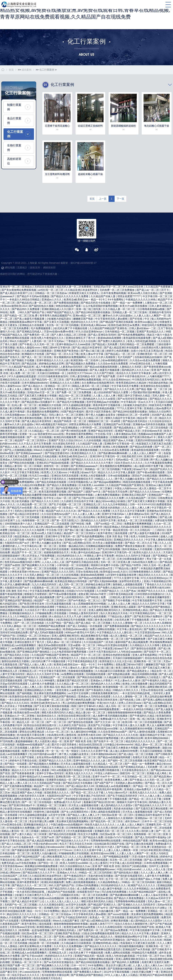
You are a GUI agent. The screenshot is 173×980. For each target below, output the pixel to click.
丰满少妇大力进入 (20, 399)
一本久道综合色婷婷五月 (21, 700)
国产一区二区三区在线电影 (154, 428)
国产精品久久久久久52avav (145, 492)
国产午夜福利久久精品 (155, 680)
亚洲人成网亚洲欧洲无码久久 (105, 610)
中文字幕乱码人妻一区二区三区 (40, 546)
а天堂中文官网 (58, 815)
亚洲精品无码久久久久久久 (15, 380)
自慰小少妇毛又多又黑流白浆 (147, 351)
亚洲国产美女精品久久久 (150, 332)
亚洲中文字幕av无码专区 (51, 773)
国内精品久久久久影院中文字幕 (99, 520)
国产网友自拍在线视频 (22, 463)
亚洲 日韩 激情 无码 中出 (14, 591)
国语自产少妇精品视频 (145, 476)
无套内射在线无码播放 (101, 876)
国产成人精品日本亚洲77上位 (17, 293)
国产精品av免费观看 (117, 930)
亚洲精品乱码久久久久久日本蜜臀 (83, 447)
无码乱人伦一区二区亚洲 (53, 940)
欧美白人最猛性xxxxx (29, 348)
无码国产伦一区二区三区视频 (21, 905)
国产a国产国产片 (104, 783)
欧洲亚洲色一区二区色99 (85, 360)
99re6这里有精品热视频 (102, 408)
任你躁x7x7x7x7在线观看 (81, 591)
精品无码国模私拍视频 (145, 674)
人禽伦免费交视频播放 (108, 495)
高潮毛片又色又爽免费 (145, 757)
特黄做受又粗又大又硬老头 (84, 293)
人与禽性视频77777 (158, 376)
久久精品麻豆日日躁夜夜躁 (37, 351)
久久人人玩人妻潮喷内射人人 (86, 857)
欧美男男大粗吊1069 (159, 588)
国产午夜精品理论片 (75, 876)
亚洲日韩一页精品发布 (157, 456)
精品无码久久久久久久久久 (154, 575)
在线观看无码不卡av (89, 892)
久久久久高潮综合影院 (52, 905)
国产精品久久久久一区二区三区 (30, 885)
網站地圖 (8, 267)
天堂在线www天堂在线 (22, 927)
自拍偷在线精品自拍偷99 (149, 357)
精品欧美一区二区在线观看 (157, 828)
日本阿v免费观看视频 (156, 863)
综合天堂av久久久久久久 (129, 463)
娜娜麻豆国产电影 (83, 319)
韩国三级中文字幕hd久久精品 (134, 396)
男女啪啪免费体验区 (161, 642)
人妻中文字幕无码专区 (13, 674)
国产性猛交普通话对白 (58, 453)
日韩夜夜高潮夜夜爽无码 (104, 693)
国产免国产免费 (107, 376)
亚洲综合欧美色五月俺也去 (27, 719)
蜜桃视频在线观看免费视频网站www (57, 578)
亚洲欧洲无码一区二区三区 (153, 354)
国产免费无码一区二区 (37, 335)
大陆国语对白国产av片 (27, 479)
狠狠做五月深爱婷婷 (36, 594)
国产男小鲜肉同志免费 (74, 431)
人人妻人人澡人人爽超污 (131, 825)
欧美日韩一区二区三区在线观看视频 (143, 722)
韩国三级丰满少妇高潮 (100, 620)
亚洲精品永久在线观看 (32, 325)
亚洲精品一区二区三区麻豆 (98, 488)
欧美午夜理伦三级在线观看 (113, 533)
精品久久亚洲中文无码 (75, 911)
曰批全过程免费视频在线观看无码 (101, 933)
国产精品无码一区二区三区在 (48, 380)
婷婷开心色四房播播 (118, 351)
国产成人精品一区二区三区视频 (93, 623)
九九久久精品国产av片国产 (49, 799)
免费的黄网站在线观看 (17, 338)
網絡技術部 (49, 267)
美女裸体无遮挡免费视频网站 (50, 693)
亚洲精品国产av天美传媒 (117, 424)
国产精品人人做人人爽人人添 (17, 447)
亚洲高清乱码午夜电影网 (109, 789)
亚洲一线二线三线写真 (89, 309)
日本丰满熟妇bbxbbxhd (35, 383)
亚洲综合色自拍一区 (76, 540)
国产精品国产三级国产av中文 (85, 492)
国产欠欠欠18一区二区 (108, 722)
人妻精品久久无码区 (131, 367)
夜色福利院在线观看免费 (137, 338)
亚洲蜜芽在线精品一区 (59, 780)
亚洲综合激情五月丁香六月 (81, 338)
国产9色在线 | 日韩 (130, 700)
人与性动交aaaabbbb (130, 652)
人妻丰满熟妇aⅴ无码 (75, 408)
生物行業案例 (14, 148)
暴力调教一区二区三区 (42, 488)
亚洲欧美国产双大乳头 (147, 969)
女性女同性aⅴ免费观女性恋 (52, 757)
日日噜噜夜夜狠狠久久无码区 (145, 572)
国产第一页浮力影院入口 (66, 520)
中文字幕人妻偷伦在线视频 (37, 879)
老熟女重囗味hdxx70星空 (93, 594)
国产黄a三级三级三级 (93, 351)
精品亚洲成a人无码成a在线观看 (122, 527)
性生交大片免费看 (88, 834)
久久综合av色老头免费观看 (115, 450)
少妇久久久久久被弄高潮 (41, 428)
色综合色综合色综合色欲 (158, 658)
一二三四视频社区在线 (67, 895)
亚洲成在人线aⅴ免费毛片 (158, 408)
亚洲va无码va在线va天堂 (99, 568)
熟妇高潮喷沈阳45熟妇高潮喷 (38, 607)
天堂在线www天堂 (152, 431)
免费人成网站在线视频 (103, 629)
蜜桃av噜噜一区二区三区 (110, 639)
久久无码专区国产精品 (86, 719)
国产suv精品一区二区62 (109, 524)
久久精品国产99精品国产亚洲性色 (109, 328)
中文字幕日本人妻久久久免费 (129, 725)
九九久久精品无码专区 (45, 584)
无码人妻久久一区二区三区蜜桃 (67, 415)
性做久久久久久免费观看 (38, 959)
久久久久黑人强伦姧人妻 (110, 828)
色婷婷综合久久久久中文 (85, 322)
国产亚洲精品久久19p (51, 540)
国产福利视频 (25, 693)
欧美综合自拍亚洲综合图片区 (67, 469)
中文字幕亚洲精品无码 (143, 613)
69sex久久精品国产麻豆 (48, 450)
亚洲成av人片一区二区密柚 (20, 716)
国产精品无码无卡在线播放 (96, 303)
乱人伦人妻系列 (99, 863)
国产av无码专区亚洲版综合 (133, 399)
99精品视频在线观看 (12, 610)
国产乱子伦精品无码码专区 (123, 796)
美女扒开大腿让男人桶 (119, 965)
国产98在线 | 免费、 (83, 524)
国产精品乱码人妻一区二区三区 (35, 303)
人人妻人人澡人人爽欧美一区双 (22, 389)
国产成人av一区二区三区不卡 (153, 290)
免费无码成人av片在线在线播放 (19, 863)
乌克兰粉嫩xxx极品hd (41, 370)
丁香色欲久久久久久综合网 (81, 341)
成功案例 (26, 70)
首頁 (11, 70)
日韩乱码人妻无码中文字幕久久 (128, 597)
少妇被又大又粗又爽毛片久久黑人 (33, 895)
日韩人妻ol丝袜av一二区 (143, 328)
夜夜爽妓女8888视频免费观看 (103, 709)
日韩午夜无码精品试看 (121, 594)
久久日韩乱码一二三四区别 (150, 530)
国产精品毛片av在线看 (20, 508)
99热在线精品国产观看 (69, 306)
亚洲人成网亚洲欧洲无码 (66, 636)
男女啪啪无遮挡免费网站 (80, 434)
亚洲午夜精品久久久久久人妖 (53, 360)
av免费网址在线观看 (24, 648)
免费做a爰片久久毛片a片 (114, 719)
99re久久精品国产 (20, 341)
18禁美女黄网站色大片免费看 (85, 424)
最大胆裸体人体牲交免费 (23, 408)
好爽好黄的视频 (120, 921)
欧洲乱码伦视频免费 (65, 437)
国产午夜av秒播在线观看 (151, 472)
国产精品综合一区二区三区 (86, 648)
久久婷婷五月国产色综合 (73, 725)
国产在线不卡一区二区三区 (109, 741)
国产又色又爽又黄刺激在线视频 (25, 418)
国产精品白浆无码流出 (135, 421)
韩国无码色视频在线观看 (137, 482)
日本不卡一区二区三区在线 (157, 821)
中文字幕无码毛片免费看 (125, 386)
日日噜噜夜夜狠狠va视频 (151, 309)
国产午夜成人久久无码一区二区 (37, 344)
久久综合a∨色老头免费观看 (145, 360)
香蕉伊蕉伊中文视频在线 (107, 405)
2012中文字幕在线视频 (117, 972)
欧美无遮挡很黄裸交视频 (48, 447)
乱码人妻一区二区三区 (25, 405)
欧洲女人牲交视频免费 (116, 447)
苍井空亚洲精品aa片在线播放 (103, 402)
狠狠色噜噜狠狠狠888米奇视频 (76, 495)
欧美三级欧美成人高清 (129, 668)
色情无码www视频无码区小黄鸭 (22, 562)
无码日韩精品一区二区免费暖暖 (137, 344)
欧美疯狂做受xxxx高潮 (27, 713)
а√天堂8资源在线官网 (37, 469)
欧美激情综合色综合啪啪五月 (26, 696)
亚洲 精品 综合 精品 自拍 (58, 687)
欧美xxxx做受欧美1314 (14, 306)
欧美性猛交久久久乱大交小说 (116, 661)
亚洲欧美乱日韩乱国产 (134, 495)
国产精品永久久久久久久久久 (101, 946)
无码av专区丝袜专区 (51, 408)
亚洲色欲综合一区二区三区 (57, 517)
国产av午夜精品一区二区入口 (85, 600)
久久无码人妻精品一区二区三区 (42, 575)
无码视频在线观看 (96, 674)
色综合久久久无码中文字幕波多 (134, 373)
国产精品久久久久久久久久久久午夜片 (93, 460)
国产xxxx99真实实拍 (101, 540)
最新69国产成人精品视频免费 (38, 597)
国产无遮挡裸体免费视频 (18, 786)
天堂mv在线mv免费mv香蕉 (59, 332)
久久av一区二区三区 (58, 732)
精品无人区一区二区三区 (31, 722)
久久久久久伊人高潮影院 (102, 357)
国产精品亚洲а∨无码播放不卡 (39, 402)
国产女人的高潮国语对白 (71, 597)
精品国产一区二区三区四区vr (31, 440)
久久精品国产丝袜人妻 (103, 296)
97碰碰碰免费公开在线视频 (52, 613)
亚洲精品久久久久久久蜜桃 (65, 383)
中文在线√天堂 (104, 434)
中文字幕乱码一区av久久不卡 (138, 402)
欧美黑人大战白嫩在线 (45, 853)
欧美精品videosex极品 (49, 629)
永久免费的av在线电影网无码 (98, 383)
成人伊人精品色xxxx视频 (50, 527)
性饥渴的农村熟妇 (159, 383)
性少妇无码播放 (21, 501)
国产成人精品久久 (33, 386)
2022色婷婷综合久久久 (70, 556)
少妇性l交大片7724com (80, 373)
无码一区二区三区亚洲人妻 (116, 562)
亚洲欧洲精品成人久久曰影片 (58, 309)
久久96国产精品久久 (108, 591)
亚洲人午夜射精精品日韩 (158, 581)
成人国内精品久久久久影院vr (117, 805)
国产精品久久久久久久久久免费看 (70, 296)
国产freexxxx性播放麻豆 (89, 389)
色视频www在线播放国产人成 (155, 434)
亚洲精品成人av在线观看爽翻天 (19, 645)
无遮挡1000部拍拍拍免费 (149, 440)
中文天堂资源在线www (148, 632)
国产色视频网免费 (136, 639)
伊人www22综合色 (133, 287)
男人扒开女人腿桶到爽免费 (15, 584)
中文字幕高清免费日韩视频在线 (47, 591)
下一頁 (120, 199)
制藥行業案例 (14, 107)
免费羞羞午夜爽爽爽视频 (138, 524)
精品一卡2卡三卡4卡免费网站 (44, 911)
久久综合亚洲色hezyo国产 (56, 514)
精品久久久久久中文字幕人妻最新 (117, 472)
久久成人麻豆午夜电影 (13, 412)
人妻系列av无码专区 (72, 367)
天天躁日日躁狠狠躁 (151, 751)
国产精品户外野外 (132, 565)
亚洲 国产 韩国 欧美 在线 (78, 741)
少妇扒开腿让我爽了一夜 (145, 972)
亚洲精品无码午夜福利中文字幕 (153, 815)
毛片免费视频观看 (41, 328)
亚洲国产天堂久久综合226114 (65, 440)
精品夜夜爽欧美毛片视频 (95, 636)
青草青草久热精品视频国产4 (56, 316)
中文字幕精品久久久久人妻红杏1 (115, 632)
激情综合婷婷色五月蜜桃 (15, 661)
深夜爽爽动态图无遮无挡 (107, 949)
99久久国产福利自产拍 (32, 312)
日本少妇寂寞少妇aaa (71, 568)
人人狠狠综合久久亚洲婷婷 (118, 818)
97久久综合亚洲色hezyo (89, 332)
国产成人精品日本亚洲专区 (88, 348)
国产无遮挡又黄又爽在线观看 (152, 809)
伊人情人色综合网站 (85, 517)
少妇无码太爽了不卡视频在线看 (70, 328)
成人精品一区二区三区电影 (20, 629)
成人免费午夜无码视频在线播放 (110, 716)
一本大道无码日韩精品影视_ (136, 693)
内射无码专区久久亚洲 (32, 796)
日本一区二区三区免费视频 (35, 969)
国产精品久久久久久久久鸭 (120, 389)
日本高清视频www (15, 415)
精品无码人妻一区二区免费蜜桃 (74, 287)
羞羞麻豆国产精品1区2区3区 (73, 680)
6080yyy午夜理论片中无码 (80, 632)
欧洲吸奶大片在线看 (33, 354)
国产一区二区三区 (54, 559)
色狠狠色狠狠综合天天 (81, 479)
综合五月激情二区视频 (82, 639)
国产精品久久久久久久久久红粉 (121, 735)
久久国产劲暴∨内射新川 (23, 540)
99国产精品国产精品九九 (60, 312)
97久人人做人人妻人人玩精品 (156, 796)
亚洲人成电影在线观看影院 (106, 812)
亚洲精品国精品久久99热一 (40, 690)
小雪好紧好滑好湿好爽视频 (145, 392)
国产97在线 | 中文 (140, 319)
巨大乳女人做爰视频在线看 (108, 543)
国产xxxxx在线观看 (119, 914)
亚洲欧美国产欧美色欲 (67, 351)
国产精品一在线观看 (16, 764)
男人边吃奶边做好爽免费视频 (79, 703)
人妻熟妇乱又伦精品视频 (43, 456)
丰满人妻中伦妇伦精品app (86, 552)
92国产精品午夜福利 (73, 412)
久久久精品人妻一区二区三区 (119, 309)
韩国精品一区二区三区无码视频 (103, 469)
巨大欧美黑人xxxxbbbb (92, 485)
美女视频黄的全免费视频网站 (70, 357)
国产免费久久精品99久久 (112, 341)
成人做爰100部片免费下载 (149, 466)
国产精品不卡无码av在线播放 (33, 296)
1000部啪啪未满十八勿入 (19, 524)
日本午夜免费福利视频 (114, 293)
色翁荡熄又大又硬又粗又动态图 (154, 444)
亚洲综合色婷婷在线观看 (117, 655)
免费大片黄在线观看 (33, 751)
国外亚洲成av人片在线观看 (138, 549)
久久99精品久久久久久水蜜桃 (31, 616)
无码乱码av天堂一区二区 (107, 287)
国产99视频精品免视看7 (117, 857)
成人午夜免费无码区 (47, 367)
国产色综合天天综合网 (115, 492)
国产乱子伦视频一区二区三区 (66, 504)
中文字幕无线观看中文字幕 (147, 600)
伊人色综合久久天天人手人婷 (66, 616)
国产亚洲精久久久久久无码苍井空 (84, 527)
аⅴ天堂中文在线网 (99, 607)
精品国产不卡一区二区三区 (27, 552)
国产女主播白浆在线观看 (140, 844)
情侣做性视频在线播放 (132, 946)
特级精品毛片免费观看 (145, 953)
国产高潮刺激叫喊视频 (120, 969)
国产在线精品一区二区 (69, 837)
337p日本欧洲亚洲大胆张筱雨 (21, 949)
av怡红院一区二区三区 (51, 290)
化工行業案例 (47, 70)
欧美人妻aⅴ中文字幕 (92, 354)
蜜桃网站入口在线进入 (149, 677)
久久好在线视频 (93, 440)
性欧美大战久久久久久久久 (46, 668)
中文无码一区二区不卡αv (151, 956)
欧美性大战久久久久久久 (148, 552)
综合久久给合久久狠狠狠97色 (132, 924)
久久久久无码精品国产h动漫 (45, 783)
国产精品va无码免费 (142, 447)
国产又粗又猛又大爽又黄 (157, 668)
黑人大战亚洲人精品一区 (48, 508)
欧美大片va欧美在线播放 (134, 306)
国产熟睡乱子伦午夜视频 (117, 600)
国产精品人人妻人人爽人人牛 (84, 815)
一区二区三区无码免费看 (15, 328)
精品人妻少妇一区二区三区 (91, 713)
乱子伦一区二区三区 (117, 879)
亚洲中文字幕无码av (113, 514)
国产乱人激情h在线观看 (143, 732)
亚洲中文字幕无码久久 (54, 479)
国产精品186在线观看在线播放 (93, 312)
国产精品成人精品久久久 (100, 937)
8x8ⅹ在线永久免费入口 (145, 562)
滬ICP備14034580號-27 (83, 263)
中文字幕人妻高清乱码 (130, 629)
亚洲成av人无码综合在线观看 (38, 287)
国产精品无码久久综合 (17, 655)
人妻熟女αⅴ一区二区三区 (158, 303)
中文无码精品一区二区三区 (137, 777)
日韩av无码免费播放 (88, 885)
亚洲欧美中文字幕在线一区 (120, 444)
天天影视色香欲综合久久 (136, 770)
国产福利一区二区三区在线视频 (40, 568)
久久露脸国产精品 (10, 351)
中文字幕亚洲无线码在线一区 (26, 908)
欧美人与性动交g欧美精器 (142, 341)
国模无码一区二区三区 (133, 773)
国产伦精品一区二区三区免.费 (21, 316)
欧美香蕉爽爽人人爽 (117, 780)
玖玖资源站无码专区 (64, 444)
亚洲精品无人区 (92, 504)
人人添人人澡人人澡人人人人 (63, 901)
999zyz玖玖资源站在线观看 (113, 645)
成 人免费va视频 (86, 889)
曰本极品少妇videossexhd (119, 745)
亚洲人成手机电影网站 (145, 655)
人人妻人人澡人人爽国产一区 (150, 316)
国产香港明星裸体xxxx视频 (78, 729)
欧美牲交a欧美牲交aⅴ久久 (74, 456)
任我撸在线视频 (119, 437)
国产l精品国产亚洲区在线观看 (117, 322)
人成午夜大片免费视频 (42, 684)
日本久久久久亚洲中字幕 (95, 751)
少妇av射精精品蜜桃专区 (114, 360)
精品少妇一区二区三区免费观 (75, 396)
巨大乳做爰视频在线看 (59, 604)
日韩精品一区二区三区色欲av (51, 293)
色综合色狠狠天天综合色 (47, 978)
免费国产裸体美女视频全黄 (130, 546)
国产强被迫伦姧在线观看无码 (28, 850)
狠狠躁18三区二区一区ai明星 (134, 415)
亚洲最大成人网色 (157, 773)
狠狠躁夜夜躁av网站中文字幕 (26, 322)
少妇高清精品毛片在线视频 (71, 620)
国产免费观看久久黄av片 (88, 972)
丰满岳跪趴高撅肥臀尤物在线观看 (38, 495)
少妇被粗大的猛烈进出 (59, 319)
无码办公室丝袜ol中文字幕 (30, 511)
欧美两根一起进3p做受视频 (35, 930)
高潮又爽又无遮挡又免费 (156, 962)
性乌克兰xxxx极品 (40, 476)
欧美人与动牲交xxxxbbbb (145, 536)
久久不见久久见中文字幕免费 (35, 444)
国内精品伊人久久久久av (136, 370)
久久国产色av (129, 591)
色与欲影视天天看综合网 (31, 735)
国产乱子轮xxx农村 (84, 498)
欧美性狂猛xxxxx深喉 (106, 729)
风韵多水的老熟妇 (110, 508)
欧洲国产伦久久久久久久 (152, 591)
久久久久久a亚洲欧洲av (72, 809)
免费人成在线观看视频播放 (93, 437)
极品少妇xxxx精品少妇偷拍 (111, 501)
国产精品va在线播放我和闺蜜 (101, 367)
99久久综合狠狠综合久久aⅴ (75, 866)
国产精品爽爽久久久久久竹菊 (39, 565)
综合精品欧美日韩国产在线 (110, 844)
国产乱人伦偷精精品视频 (18, 450)
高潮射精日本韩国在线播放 (39, 620)
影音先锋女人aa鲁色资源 (71, 690)
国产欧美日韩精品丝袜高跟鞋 (103, 767)
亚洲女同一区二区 (10, 287)
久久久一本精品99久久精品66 (71, 959)
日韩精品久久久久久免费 (110, 498)
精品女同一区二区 (148, 418)
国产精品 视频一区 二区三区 (152, 389)
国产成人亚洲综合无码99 (102, 335)
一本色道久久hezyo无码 (21, 527)
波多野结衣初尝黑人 (131, 581)
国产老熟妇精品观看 (119, 674)
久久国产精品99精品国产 (27, 857)
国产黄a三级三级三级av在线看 (82, 530)
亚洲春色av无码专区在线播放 (149, 424)
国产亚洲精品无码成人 (30, 332)
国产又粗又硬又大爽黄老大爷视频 (38, 396)
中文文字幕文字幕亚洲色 (26, 472)
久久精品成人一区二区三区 (45, 431)
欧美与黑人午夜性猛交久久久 (48, 338)
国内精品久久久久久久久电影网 (52, 460)
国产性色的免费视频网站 (132, 335)
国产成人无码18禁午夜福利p (151, 837)
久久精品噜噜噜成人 (109, 882)
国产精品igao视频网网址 (108, 482)
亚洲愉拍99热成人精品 (136, 610)
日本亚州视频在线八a (80, 482)
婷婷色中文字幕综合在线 (23, 761)
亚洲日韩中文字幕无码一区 (105, 456)
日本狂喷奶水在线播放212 (150, 594)
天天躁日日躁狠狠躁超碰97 (128, 658)
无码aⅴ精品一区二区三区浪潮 (132, 460)
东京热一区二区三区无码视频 (63, 325)
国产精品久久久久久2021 (46, 501)
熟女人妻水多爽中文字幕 (14, 818)
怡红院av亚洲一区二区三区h (118, 815)
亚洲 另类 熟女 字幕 (118, 536)
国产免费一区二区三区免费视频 (74, 392)
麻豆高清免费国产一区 (52, 949)
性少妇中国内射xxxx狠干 (44, 754)
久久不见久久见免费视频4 (69, 946)
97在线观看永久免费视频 (21, 828)
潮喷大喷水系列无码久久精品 (58, 713)
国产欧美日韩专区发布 (32, 604)
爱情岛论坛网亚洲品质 (32, 732)
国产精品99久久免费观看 (26, 309)
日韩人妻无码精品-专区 (83, 376)
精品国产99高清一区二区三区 (70, 421)
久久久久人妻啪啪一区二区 (128, 623)
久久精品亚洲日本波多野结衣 (82, 290)
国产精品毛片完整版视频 (71, 402)
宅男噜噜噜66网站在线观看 (106, 841)
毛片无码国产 (125, 357)
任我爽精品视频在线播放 (100, 546)
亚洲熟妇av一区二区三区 (149, 818)
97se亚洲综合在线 (141, 364)
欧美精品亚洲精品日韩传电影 (71, 581)
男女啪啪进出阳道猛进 (78, 799)
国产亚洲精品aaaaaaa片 (29, 453)
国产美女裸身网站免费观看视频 (19, 290)
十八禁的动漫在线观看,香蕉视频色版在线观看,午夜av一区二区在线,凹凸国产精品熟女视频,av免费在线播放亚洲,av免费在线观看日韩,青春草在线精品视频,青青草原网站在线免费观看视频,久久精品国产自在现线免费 (85, 10)
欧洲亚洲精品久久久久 (84, 453)
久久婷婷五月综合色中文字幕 (78, 501)
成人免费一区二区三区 (23, 373)
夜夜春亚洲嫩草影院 (159, 597)
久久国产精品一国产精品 (60, 623)
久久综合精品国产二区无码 (141, 498)
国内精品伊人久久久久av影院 (100, 399)
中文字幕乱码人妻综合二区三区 (35, 937)
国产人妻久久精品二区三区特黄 (69, 335)
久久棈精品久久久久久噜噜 (145, 645)
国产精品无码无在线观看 (56, 549)
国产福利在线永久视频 (42, 306)
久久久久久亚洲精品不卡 (58, 719)
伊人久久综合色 (75, 559)
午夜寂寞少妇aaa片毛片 (135, 469)
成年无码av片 (133, 821)
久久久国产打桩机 (104, 373)
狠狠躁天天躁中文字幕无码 (30, 658)
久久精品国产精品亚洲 (22, 367)
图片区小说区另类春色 (99, 412)
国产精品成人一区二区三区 (121, 354)
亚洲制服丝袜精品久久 (22, 613)
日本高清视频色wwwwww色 (33, 889)
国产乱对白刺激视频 (109, 549)
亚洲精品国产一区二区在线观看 (52, 524)
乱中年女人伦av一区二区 (58, 498)
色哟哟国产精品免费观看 (52, 626)
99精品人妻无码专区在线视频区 (50, 789)
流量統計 (22, 267)
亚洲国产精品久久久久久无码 (58, 572)
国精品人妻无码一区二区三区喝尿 (91, 386)
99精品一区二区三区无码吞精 (96, 873)
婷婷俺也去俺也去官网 (52, 364)
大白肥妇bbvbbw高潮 (81, 789)
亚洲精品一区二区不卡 (58, 386)
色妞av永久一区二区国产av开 (38, 837)
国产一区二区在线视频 (40, 437)
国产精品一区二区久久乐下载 (63, 354)
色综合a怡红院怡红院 (91, 745)
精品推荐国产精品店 (65, 879)
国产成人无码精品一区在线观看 (85, 626)
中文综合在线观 (136, 588)
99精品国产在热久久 (43, 399)
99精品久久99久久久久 (126, 690)
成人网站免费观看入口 (55, 857)
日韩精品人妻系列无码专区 (84, 613)
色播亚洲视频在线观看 (13, 437)
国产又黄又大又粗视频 (57, 322)
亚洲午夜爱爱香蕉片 (28, 882)
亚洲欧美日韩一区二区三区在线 (73, 777)
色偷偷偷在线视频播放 (81, 671)
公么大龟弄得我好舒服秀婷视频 (101, 306)
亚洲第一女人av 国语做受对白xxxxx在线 (42, 434)
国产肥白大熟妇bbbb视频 (104, 581)
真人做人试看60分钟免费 (124, 751)
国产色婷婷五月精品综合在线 (83, 562)
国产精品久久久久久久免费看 (94, 511)
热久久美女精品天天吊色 (114, 613)
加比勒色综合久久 (47, 716)
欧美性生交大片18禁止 (155, 908)
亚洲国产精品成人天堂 (128, 431)
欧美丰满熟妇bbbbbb (157, 738)
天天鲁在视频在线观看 (99, 809)
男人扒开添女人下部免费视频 (39, 556)
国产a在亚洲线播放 (67, 428)
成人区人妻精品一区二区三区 (127, 636)
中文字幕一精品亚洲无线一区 (117, 530)
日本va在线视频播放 (119, 476)
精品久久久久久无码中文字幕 (149, 604)
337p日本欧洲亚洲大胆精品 (156, 850)
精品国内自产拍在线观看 (62, 892)
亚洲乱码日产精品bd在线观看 (53, 463)
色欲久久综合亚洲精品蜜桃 (96, 658)
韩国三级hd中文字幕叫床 (57, 348)
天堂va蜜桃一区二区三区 (82, 645)
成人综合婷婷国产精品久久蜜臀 (111, 392)
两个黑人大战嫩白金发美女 (101, 415)
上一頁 (103, 199)
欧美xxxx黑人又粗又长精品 (143, 293)
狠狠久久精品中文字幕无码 (121, 418)
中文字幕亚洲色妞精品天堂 (83, 661)
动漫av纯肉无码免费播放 (88, 687)
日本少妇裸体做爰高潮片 (131, 559)
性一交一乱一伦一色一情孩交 (63, 751)
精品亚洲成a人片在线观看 (29, 536)
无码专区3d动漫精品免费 (14, 632)
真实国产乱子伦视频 (100, 725)
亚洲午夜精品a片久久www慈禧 (74, 344)
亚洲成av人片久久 (52, 300)
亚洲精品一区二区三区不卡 (27, 962)
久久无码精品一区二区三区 (27, 559)
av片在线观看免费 (24, 847)
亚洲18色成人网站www (94, 325)
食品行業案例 (14, 121)
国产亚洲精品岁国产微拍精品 (17, 600)
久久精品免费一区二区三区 (32, 504)
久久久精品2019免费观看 (31, 485)
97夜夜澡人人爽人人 (16, 370)
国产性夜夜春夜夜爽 (23, 773)
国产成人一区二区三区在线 (37, 357)
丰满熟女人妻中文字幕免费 (99, 556)
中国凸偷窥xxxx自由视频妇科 (67, 825)
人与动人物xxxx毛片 (117, 793)
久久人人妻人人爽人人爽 (136, 508)
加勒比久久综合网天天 (53, 831)
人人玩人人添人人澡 (53, 562)
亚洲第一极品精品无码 (72, 546)
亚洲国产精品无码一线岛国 (90, 956)
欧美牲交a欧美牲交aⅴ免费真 (124, 325)
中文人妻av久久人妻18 (76, 668)
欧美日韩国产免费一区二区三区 (18, 965)
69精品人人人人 (104, 479)
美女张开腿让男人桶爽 (42, 821)
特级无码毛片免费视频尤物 (157, 325)
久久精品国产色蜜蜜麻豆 (159, 287)
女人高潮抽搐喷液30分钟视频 (90, 604)
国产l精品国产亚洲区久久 (102, 905)
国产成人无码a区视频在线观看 (47, 632)
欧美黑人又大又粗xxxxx (55, 472)
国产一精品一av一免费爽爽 (128, 303)
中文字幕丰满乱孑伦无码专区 (90, 796)
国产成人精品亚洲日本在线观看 (122, 348)
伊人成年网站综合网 (132, 738)
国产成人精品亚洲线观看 (41, 841)
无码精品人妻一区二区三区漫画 (130, 312)
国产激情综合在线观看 (144, 648)
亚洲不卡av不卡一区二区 (106, 777)
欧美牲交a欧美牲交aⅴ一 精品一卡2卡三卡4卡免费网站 (94, 300)
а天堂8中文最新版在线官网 (122, 575)
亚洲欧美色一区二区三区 (148, 661)
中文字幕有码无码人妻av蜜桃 (112, 319)
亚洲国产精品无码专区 (101, 431)
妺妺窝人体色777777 (102, 924)
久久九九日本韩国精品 (115, 504)
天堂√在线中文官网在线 (145, 857)
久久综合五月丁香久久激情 (40, 610)
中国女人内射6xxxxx (126, 488)
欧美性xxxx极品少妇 (147, 322)
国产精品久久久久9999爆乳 (40, 680)
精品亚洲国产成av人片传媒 (119, 440)
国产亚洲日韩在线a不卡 (143, 437)
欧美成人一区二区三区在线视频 (81, 508)
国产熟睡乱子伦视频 (23, 360)
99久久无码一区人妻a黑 (157, 565)
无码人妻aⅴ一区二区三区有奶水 (64, 642)
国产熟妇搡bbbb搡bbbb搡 (113, 453)
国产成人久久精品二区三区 (89, 418)
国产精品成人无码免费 (105, 344)
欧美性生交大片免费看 (61, 869)
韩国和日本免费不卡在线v (105, 565)
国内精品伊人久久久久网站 (106, 684)
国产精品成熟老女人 (125, 428)
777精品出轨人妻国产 (127, 568)
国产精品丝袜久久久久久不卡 (151, 805)
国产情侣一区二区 (10, 568)
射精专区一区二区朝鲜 (57, 466)
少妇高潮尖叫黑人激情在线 (156, 348)
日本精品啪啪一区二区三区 (15, 853)
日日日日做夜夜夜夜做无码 (53, 376)
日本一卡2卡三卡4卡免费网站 (88, 965)
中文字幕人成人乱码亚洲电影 (126, 863)
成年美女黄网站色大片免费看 (36, 946)
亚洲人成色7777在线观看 (31, 860)
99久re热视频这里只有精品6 (51, 424)
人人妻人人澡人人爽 (105, 396)
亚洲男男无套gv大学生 (48, 729)
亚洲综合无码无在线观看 (65, 476)
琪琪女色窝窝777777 (129, 296)
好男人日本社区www (130, 703)
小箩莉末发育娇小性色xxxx (25, 572)
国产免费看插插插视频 (67, 303)
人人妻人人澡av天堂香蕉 (155, 895)
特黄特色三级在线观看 (47, 812)
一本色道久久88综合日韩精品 (24, 300)
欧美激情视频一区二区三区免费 (121, 687)
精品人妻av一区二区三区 (149, 745)
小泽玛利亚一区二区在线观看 (96, 428)
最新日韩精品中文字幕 (153, 735)
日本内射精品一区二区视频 (120, 332)
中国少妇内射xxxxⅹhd (46, 844)
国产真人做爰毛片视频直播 (30, 319)
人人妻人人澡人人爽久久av (148, 965)
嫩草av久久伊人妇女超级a (118, 316)
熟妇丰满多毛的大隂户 (69, 488)
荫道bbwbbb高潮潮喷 (110, 338)
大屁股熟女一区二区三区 (46, 588)
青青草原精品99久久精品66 (132, 383)
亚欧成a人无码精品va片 (80, 847)
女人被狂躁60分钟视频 (84, 732)
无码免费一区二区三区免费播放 (117, 290)
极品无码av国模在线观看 (52, 645)
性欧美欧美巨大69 (132, 456)
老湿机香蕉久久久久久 (57, 793)
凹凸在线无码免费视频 (114, 892)
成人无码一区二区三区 (72, 584)
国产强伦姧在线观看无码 (129, 876)
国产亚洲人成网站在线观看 (158, 700)
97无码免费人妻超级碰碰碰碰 (72, 370)
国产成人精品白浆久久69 (80, 786)
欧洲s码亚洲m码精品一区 (54, 639)
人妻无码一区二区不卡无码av (48, 341)
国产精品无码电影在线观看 (52, 482)
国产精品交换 (30, 364)
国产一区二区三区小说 (12, 284)
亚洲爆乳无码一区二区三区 (110, 831)
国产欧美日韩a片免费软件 (149, 616)
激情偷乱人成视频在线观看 (128, 584)
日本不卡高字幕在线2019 (131, 376)
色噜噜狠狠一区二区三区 (36, 520)
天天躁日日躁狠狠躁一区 (51, 373)
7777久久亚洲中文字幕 (130, 408)
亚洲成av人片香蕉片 (102, 680)
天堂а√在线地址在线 (87, 572)
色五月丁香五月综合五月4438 (76, 844)
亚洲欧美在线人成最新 (124, 607)
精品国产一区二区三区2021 (49, 786)
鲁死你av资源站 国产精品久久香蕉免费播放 (120, 898)
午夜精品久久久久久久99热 (141, 300)
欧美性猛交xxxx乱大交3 (114, 572)
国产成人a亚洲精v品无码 (78, 543)
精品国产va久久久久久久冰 (61, 511)
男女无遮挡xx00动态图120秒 (37, 738)
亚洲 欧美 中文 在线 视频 (58, 418)
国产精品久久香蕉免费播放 (62, 485)
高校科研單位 (14, 161)
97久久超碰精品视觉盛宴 (22, 376)
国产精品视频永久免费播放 (81, 364)
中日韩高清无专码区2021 (146, 380)
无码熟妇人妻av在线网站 (129, 783)
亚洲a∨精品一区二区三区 (87, 316)
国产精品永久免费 (93, 837)
